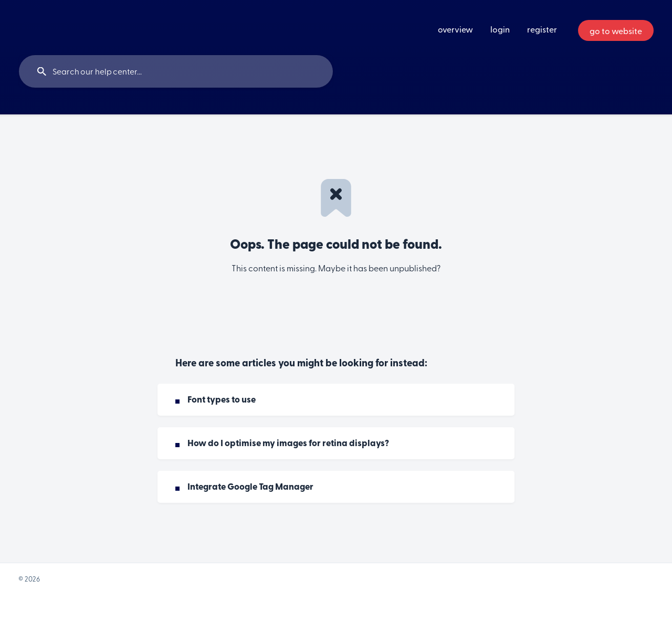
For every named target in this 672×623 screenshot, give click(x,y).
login (500, 29)
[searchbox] (176, 71)
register (542, 29)
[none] (616, 30)
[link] (336, 400)
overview (455, 29)
